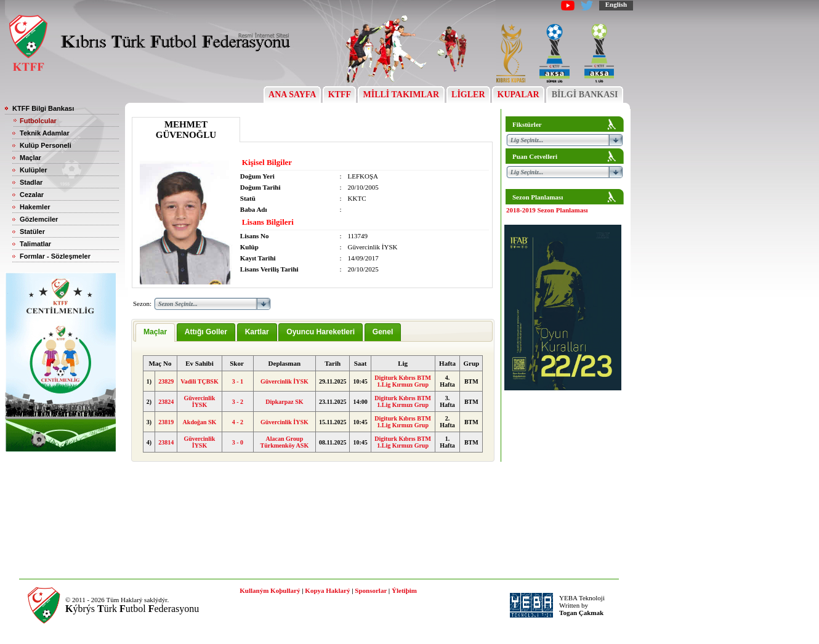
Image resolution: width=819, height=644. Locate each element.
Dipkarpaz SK (284, 402)
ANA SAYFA (292, 95)
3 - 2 (238, 402)
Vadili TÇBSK (199, 381)
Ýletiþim (404, 590)
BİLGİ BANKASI (585, 95)
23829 (166, 381)
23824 (166, 402)
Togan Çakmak (581, 613)
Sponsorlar (371, 590)
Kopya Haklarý (327, 590)
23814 (166, 442)
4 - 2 (238, 422)
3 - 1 (238, 381)
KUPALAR (518, 95)
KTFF (339, 95)
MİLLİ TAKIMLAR (401, 95)
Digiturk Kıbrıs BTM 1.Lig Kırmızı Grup (403, 381)
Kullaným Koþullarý (270, 590)
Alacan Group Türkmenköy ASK (285, 442)
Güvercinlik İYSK (284, 381)
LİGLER (468, 95)
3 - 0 (238, 442)
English (616, 4)
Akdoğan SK (200, 422)
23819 (166, 422)
